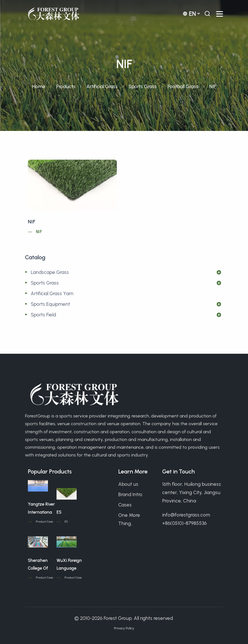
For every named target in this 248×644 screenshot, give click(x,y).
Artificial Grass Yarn (52, 293)
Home (39, 86)
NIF (32, 222)
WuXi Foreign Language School (69, 568)
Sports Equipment (50, 304)
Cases (125, 505)
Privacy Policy (124, 628)
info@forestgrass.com (186, 515)
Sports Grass (143, 86)
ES (59, 512)
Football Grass (183, 86)
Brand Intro (130, 494)
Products (66, 86)
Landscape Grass (50, 272)
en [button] (189, 14)
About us (128, 484)
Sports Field (43, 315)
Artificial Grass (102, 86)
